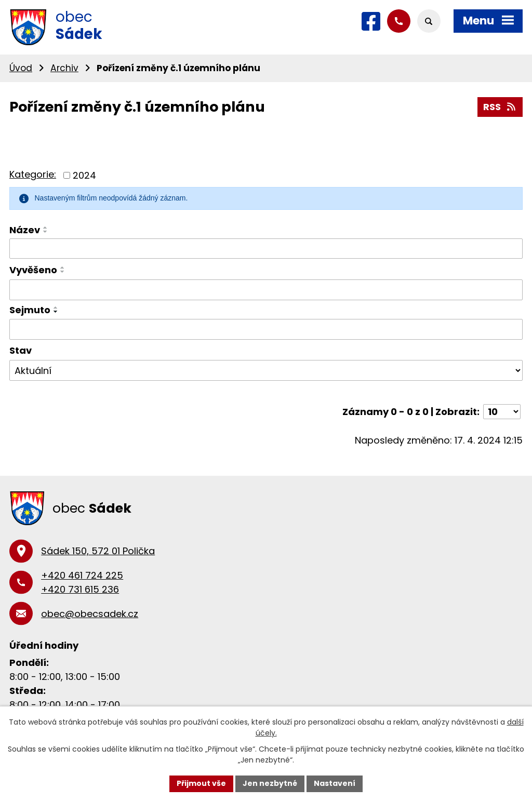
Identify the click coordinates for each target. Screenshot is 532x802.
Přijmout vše (201, 783)
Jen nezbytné (270, 783)
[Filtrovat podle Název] (266, 249)
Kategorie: (33, 174)
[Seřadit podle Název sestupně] (46, 232)
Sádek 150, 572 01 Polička (98, 551)
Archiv (64, 68)
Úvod (21, 68)
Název (25, 230)
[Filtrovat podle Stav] (266, 370)
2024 (84, 175)
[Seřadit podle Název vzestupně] (46, 228)
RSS (500, 107)
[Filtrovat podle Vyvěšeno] (266, 290)
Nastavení (335, 783)
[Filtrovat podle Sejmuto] (266, 329)
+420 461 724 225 (82, 575)
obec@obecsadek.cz (90, 614)
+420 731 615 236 (80, 589)
